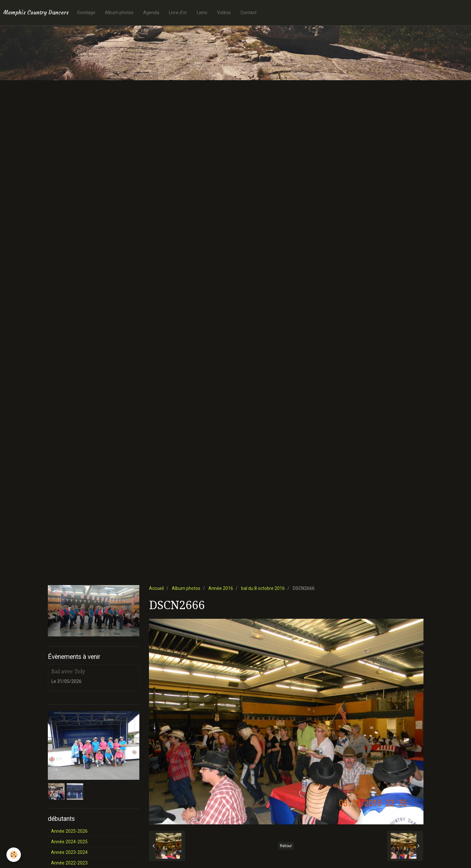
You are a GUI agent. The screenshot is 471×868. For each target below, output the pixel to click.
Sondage (86, 13)
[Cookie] (14, 855)
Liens (202, 13)
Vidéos (224, 13)
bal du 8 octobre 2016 (263, 588)
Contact (249, 13)
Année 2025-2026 (69, 831)
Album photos (119, 13)
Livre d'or (178, 13)
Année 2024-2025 (69, 842)
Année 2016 (221, 588)
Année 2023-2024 (69, 852)
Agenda (151, 13)
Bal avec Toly (68, 671)
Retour (286, 846)
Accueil (156, 588)
